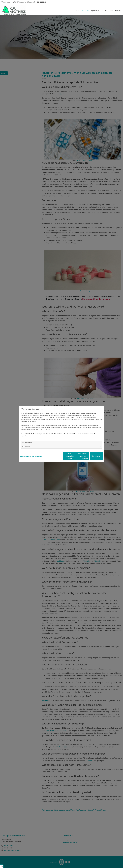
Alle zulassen (93, 456)
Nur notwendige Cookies (56, 456)
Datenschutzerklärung (27, 456)
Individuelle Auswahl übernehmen (75, 456)
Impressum (39, 456)
